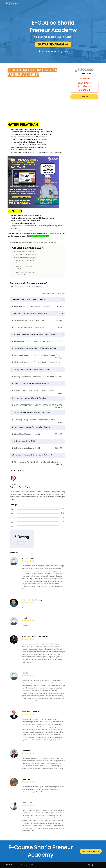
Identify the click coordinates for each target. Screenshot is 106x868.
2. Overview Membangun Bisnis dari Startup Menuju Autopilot (34, 335)
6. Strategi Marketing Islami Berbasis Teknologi (29, 399)
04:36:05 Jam (60, 294)
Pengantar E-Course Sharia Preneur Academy (28, 300)
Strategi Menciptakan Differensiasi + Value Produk (37, 377)
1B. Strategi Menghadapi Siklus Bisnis (37, 328)
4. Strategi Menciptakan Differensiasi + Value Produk (31, 370)
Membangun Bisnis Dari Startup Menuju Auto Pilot (37, 342)
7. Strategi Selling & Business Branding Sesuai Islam (31, 413)
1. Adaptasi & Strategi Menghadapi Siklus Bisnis (29, 314)
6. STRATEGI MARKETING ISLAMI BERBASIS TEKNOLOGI (37, 406)
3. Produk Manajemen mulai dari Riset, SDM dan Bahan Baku (34, 349)
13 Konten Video (48, 294)
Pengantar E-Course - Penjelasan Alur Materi (37, 307)
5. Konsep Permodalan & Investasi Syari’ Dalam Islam (31, 384)
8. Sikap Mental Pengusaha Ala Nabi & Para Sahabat (31, 428)
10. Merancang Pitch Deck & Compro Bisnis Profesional (32, 455)
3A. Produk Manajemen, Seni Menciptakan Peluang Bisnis (37, 356)
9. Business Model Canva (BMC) (23, 442)
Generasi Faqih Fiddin (20, 488)
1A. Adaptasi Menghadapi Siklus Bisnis (37, 321)
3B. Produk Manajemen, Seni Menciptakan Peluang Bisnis (37, 363)
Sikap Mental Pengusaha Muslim (37, 435)
